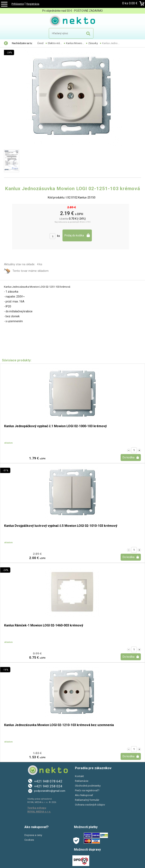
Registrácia (33, 4)
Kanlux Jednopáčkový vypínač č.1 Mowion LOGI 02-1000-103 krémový (55, 426)
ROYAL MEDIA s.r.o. (39, 812)
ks (59, 236)
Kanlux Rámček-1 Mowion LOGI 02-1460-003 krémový (44, 626)
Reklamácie (82, 781)
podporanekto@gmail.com (50, 791)
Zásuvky (93, 43)
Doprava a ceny (33, 835)
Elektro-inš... (55, 43)
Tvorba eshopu (37, 808)
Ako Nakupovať (84, 795)
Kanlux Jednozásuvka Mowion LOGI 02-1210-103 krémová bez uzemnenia (59, 725)
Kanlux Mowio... (75, 43)
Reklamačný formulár (87, 800)
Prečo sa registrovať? (87, 790)
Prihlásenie (18, 4)
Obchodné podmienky (88, 786)
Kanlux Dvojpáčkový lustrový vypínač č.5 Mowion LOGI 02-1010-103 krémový (61, 526)
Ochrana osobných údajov (90, 805)
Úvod (40, 43)
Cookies (29, 840)
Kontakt (79, 776)
